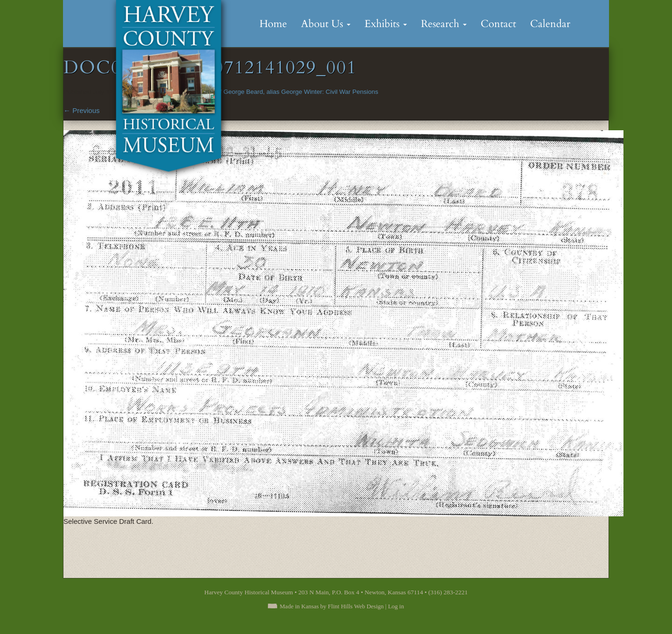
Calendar (550, 24)
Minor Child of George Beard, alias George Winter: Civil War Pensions (281, 92)
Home (273, 24)
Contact (498, 24)
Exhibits (386, 24)
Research (444, 24)
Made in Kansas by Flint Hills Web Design (332, 606)
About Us (326, 24)
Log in (396, 606)
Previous (82, 110)
